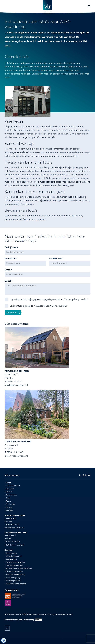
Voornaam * (11, 259)
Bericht (9, 281)
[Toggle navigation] (89, 6)
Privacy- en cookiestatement (61, 614)
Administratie (11, 495)
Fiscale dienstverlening (15, 562)
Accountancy (11, 553)
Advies (8, 501)
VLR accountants (12, 486)
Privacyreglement (12, 581)
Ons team (9, 489)
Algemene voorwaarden (15, 584)
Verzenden (12, 313)
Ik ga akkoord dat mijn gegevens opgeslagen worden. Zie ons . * (49, 299)
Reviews (9, 492)
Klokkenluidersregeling (15, 574)
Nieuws (8, 507)
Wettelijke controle (13, 556)
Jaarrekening (11, 559)
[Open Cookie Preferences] (4, 640)
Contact (9, 510)
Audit (7, 498)
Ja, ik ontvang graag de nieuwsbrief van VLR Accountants (39, 306)
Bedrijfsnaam (12, 247)
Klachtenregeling (12, 578)
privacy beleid (79, 299)
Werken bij (10, 504)
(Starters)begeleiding (14, 565)
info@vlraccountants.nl (16, 385)
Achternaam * (56, 259)
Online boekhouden (14, 571)
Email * (8, 270)
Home (8, 483)
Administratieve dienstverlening (18, 568)
